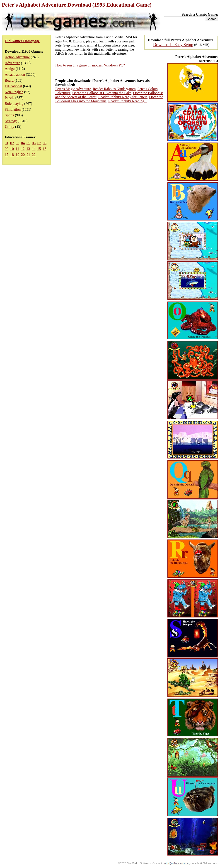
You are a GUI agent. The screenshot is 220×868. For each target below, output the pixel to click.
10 (12, 149)
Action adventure (17, 57)
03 (17, 143)
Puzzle (10, 98)
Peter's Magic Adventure (73, 89)
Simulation (13, 109)
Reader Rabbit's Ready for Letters (123, 97)
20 (23, 155)
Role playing (14, 104)
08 (45, 143)
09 (7, 149)
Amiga (10, 69)
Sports (9, 115)
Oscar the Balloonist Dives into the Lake (102, 93)
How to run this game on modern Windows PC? (90, 65)
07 (39, 143)
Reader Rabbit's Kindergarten (114, 89)
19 (17, 155)
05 (28, 143)
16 (44, 149)
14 (34, 149)
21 (28, 155)
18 (12, 155)
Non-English (14, 92)
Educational (13, 86)
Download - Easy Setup (173, 45)
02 (12, 143)
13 (28, 149)
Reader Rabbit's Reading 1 (128, 101)
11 (17, 149)
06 (34, 143)
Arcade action (15, 75)
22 (34, 155)
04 (23, 143)
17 (7, 155)
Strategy (11, 121)
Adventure (12, 63)
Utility (10, 127)
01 (7, 143)
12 (23, 149)
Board (9, 80)
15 (39, 149)
